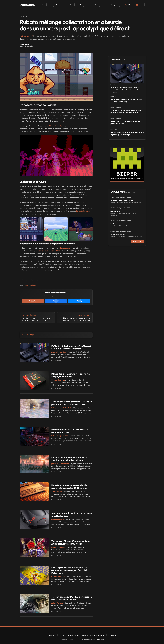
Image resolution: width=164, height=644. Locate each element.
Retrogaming (115, 5)
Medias (87, 5)
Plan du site (112, 635)
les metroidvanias (83, 211)
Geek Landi (115, 224)
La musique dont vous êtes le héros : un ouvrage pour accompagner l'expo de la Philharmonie (70, 570)
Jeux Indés (69, 5)
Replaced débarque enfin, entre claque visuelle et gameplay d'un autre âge (69, 459)
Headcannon (35, 280)
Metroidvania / (26, 36)
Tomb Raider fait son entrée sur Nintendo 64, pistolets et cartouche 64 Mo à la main (72, 403)
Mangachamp (115, 211)
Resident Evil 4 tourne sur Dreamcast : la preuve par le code (125, 123)
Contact (62, 635)
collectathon (24, 280)
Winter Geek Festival (118, 234)
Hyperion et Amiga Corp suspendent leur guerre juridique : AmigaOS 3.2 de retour (70, 487)
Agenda (98, 640)
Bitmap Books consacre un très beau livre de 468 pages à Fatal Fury (71, 375)
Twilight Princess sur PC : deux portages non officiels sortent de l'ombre (72, 598)
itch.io (61, 126)
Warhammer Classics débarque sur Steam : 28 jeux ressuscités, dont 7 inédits (71, 542)
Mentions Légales (73, 635)
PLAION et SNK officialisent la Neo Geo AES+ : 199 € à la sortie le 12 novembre (72, 347)
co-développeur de (48, 251)
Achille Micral (24, 44)
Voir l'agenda (137, 242)
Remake (105, 5)
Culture (50, 5)
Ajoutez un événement (98, 635)
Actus (42, 5)
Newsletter (52, 635)
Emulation (59, 5)
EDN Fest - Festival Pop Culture (122, 200)
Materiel (78, 5)
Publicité (85, 635)
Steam (52, 126)
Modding (96, 5)
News (103, 640)
